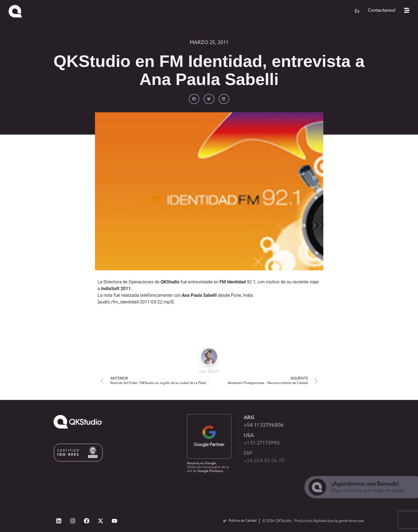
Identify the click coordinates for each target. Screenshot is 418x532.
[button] (194, 99)
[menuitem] (357, 11)
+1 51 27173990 (262, 443)
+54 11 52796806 (264, 425)
